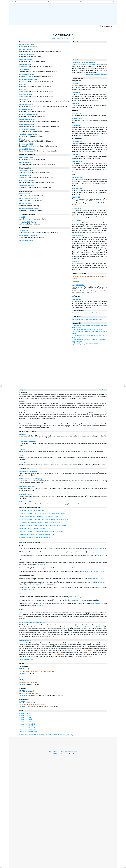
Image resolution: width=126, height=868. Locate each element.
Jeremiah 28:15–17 (99, 571)
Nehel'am (75, 313)
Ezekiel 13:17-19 (78, 236)
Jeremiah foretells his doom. (83, 345)
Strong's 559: (23, 673)
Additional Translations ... (26, 240)
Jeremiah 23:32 (77, 142)
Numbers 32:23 (79, 600)
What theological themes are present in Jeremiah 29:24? (37, 535)
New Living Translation (26, 50)
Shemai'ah (95, 313)
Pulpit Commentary (25, 640)
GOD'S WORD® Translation (27, 129)
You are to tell (78, 64)
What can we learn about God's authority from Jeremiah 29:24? (39, 516)
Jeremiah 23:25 (77, 155)
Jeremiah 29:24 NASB (25, 719)
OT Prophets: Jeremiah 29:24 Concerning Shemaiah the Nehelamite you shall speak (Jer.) (46, 735)
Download (104, 74)
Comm (68, 38)
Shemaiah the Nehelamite (28, 442)
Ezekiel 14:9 (76, 262)
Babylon (22, 449)
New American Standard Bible (28, 79)
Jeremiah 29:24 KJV (25, 721)
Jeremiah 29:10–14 (97, 603)
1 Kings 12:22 (77, 114)
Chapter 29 (23, 26)
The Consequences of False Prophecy (30, 479)
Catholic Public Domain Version (28, 199)
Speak (101, 313)
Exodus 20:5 (72, 651)
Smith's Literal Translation (26, 186)
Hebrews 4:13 (41, 605)
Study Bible (23, 390)
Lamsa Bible (22, 217)
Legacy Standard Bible (26, 94)
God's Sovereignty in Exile (27, 487)
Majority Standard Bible (26, 157)
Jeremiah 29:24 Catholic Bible (28, 732)
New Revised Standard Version (28, 209)
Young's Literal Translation (27, 181)
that (101, 64)
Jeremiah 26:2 (77, 93)
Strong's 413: (23, 684)
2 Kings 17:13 (77, 208)
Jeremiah (17, 26)
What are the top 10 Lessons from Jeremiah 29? (36, 538)
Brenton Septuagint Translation (28, 235)
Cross (59, 38)
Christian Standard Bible (26, 109)
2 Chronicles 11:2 (78, 119)
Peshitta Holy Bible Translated (28, 222)
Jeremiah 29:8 (77, 299)
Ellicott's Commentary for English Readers (32, 622)
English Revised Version (26, 124)
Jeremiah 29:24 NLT (25, 715)
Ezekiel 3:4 (76, 103)
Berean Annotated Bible (26, 104)
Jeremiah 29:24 (23, 613)
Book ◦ (100, 390)
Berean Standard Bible (25, 60)
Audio (54, 38)
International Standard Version (28, 134)
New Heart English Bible (26, 144)
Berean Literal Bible (25, 64)
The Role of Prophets (25, 494)
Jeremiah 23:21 (77, 188)
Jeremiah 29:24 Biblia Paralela (28, 726)
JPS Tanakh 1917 (24, 230)
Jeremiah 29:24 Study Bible (27, 724)
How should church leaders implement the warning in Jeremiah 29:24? (41, 522)
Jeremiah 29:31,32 (78, 285)
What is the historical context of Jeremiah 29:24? (35, 529)
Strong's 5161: (23, 707)
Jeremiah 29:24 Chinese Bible (28, 728)
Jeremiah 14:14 (77, 161)
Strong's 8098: (23, 696)
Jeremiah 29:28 (95, 627)
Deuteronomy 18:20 (78, 178)
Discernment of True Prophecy (28, 471)
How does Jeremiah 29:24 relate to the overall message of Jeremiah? (41, 532)
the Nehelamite (94, 64)
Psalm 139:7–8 (29, 589)
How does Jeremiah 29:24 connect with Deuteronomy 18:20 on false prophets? (44, 519)
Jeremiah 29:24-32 (82, 625)
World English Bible (25, 162)
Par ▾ (30, 42)
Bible (13, 26)
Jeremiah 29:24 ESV (25, 717)
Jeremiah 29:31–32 (74, 597)
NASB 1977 (22, 89)
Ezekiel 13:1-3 (77, 221)
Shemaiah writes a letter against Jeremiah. (87, 343)
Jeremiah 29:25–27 (96, 579)
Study (63, 38)
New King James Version (26, 74)
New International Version (27, 45)
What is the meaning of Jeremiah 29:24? (32, 510)
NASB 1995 (22, 84)
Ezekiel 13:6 (76, 197)
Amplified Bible (23, 99)
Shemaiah (86, 64)
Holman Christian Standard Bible (28, 114)
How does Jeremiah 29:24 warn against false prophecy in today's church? (42, 513)
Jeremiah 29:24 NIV (25, 713)
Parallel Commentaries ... (26, 659)
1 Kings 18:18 (88, 571)
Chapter (104, 390)
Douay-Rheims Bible (25, 194)
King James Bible (24, 69)
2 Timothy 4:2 (76, 568)
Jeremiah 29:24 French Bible (27, 730)
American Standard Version (27, 119)
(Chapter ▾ (26, 42)
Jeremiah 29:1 (102, 555)
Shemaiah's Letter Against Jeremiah (83, 63)
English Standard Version (26, 55)
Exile (22, 455)
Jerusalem (23, 463)
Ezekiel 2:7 (90, 552)
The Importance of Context (27, 502)
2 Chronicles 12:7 (78, 126)
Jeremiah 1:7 (76, 84)
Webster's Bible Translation (27, 149)
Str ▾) (33, 42)
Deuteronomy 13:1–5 (38, 584)
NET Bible (22, 139)
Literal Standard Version (26, 171)
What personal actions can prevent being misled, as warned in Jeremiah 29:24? (44, 526)
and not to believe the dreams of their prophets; (88, 330)
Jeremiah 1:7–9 (97, 549)
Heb (73, 38)
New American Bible (25, 204)
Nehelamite (82, 313)
